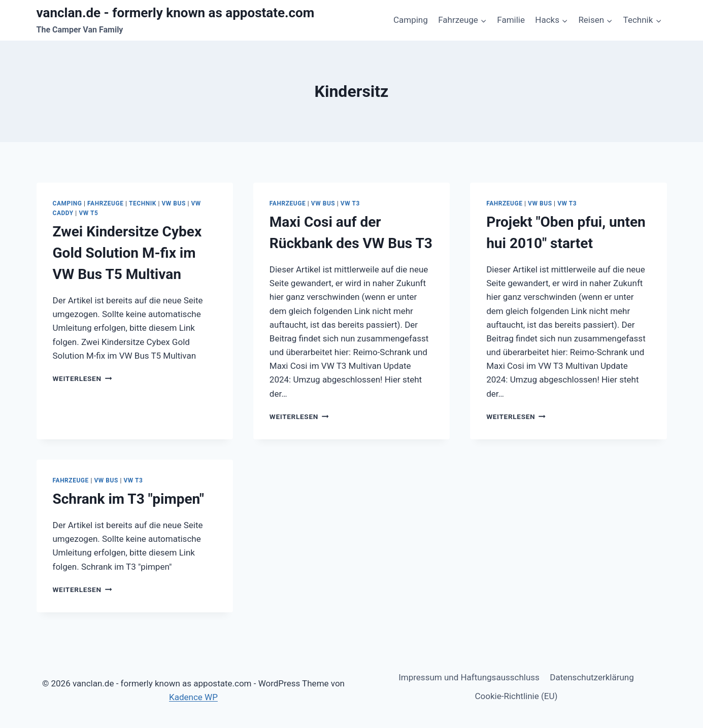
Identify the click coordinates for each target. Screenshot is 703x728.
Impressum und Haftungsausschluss (469, 677)
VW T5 (88, 213)
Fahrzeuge (105, 203)
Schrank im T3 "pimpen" (129, 499)
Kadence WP (193, 697)
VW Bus (173, 203)
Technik (143, 203)
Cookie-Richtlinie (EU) (516, 696)
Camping (411, 20)
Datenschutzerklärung (592, 677)
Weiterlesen (82, 378)
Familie (511, 20)
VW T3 (350, 203)
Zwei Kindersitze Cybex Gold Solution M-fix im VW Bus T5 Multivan (127, 253)
